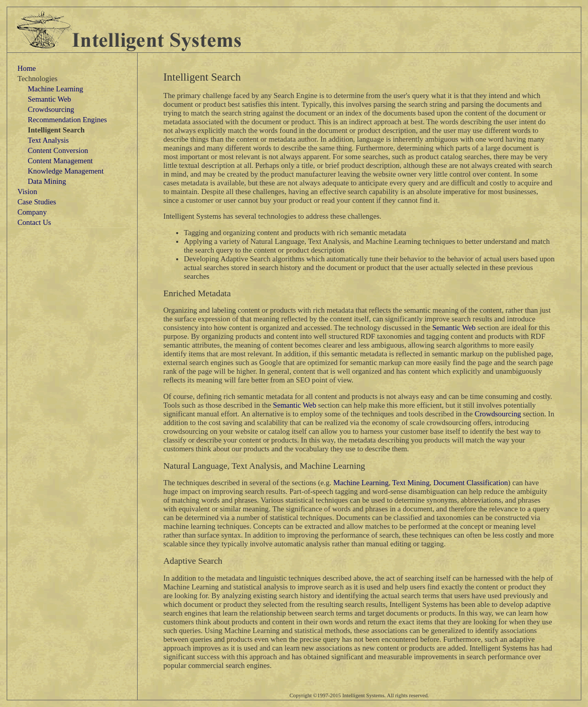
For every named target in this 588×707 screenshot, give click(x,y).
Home (27, 68)
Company (32, 212)
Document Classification (471, 483)
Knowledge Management (66, 171)
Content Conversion (58, 150)
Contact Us (34, 222)
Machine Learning (55, 89)
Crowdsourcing (51, 109)
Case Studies (37, 202)
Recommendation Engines (67, 120)
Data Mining (47, 181)
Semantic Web (49, 99)
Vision (27, 192)
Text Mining (411, 483)
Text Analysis (48, 140)
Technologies (37, 79)
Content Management (60, 161)
